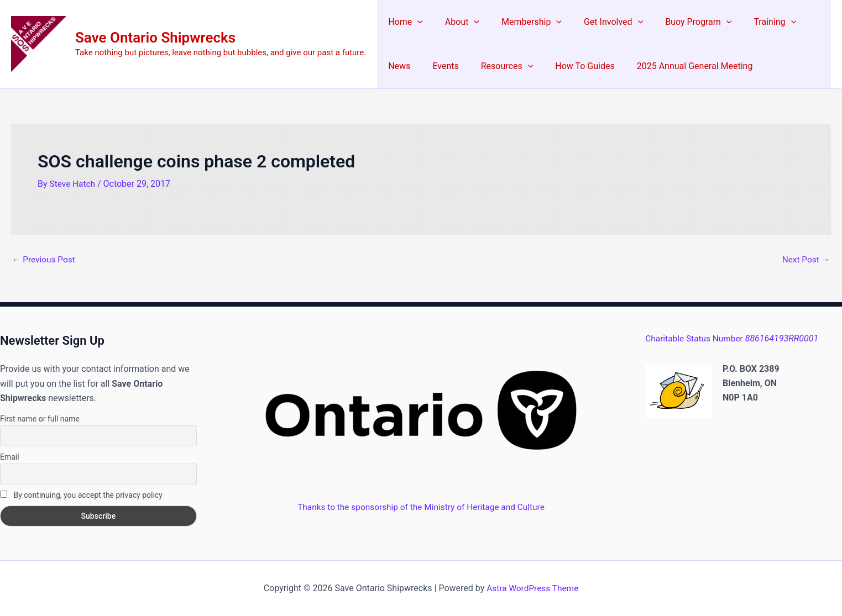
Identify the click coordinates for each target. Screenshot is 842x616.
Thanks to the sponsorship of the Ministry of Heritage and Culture (421, 507)
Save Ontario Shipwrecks (155, 38)
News (801, 22)
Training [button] (751, 22)
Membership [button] (521, 22)
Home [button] (403, 22)
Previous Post (45, 260)
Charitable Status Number (734, 338)
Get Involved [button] (598, 22)
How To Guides (529, 66)
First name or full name (40, 419)
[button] (415, 22)
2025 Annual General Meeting (635, 66)
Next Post (805, 260)
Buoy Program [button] (678, 22)
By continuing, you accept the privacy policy (81, 495)
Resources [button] (456, 66)
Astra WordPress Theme (532, 588)
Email (10, 457)
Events (399, 66)
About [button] (456, 22)
